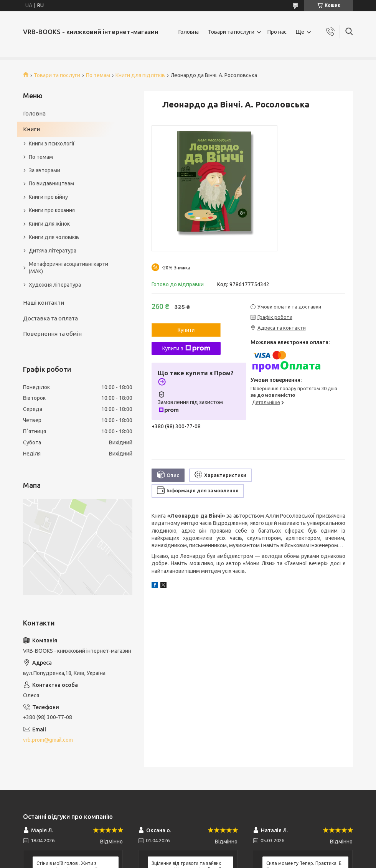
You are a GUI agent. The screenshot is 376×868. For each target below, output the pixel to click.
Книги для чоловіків (54, 237)
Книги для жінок (49, 224)
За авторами (45, 170)
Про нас (277, 32)
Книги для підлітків (140, 75)
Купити (186, 330)
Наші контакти (44, 303)
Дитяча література (53, 251)
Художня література (55, 285)
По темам (98, 75)
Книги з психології (52, 144)
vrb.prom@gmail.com (48, 740)
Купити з (186, 348)
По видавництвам (51, 183)
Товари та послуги (231, 32)
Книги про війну (48, 197)
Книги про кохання (52, 210)
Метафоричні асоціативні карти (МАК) (68, 268)
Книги (31, 129)
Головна (189, 32)
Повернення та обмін (52, 334)
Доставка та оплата (50, 318)
